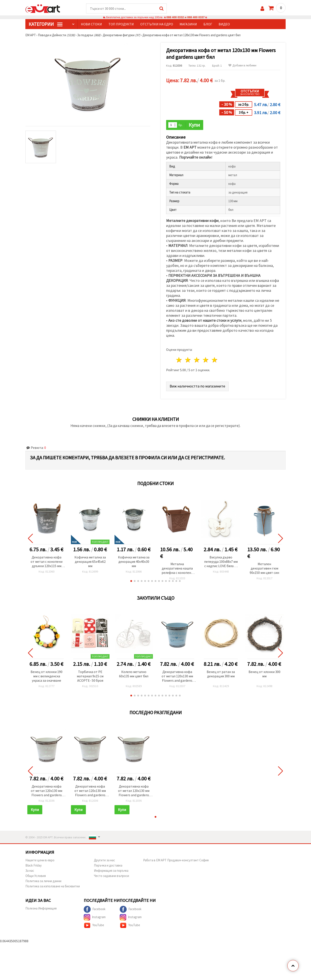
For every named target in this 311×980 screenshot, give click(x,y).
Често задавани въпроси (111, 876)
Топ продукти (121, 24)
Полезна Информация (41, 908)
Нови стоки (91, 24)
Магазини (188, 24)
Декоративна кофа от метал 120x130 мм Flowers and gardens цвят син (177, 676)
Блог (208, 24)
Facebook (95, 909)
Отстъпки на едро (157, 24)
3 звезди (197, 360)
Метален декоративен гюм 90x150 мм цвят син (264, 568)
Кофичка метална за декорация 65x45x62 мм (90, 561)
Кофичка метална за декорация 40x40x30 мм (134, 561)
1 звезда (179, 360)
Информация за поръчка (111, 871)
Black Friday (34, 865)
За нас (30, 871)
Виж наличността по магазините (197, 386)
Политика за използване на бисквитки (53, 886)
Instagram (95, 917)
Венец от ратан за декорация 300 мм (221, 674)
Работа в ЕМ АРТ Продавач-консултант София (176, 860)
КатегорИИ (46, 24)
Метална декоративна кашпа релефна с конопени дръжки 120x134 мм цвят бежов (177, 569)
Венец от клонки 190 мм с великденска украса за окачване (47, 676)
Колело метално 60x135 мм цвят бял (134, 674)
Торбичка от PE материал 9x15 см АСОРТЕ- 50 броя (90, 676)
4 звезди (206, 360)
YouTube (94, 925)
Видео (224, 24)
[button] (131, 581)
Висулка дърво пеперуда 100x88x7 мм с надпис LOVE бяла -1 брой (221, 562)
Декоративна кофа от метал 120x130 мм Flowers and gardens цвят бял (47, 791)
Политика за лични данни (43, 881)
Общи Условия (36, 876)
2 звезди (188, 360)
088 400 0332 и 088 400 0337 (185, 17)
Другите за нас (104, 860)
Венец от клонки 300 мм (264, 674)
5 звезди (215, 360)
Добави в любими (242, 65)
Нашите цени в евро (40, 860)
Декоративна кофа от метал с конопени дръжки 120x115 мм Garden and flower (47, 562)
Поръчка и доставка (108, 865)
